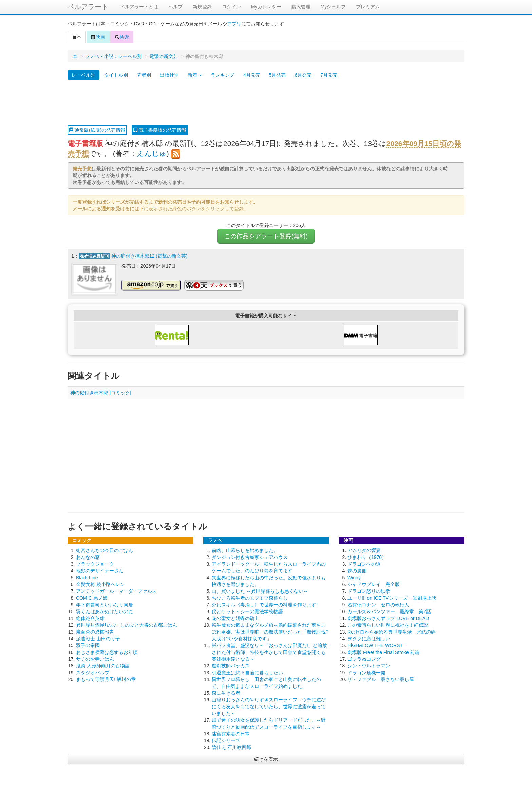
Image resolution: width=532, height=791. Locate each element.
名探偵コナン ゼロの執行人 (378, 604)
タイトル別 (116, 75)
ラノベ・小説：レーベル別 (113, 56)
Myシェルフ (333, 7)
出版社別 (169, 75)
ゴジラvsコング (364, 659)
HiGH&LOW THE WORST (375, 645)
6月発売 (303, 75)
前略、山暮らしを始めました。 (245, 550)
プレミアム (368, 7)
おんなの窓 (88, 557)
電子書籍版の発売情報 (160, 130)
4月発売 (252, 75)
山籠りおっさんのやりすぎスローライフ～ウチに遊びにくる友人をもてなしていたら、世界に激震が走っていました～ (269, 706)
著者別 (144, 75)
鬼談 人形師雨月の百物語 (103, 665)
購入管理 (301, 7)
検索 (122, 37)
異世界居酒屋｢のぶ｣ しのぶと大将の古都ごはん (127, 625)
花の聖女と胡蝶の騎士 (235, 618)
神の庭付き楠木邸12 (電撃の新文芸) (149, 256)
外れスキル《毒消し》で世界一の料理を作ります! (265, 604)
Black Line (87, 577)
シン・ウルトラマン (369, 665)
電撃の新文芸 (164, 56)
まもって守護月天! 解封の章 (106, 679)
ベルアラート (88, 7)
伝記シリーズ (226, 740)
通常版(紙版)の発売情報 (97, 130)
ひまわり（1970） (367, 557)
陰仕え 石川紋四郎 (231, 747)
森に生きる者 (226, 693)
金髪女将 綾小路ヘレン (100, 584)
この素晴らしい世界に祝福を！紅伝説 (388, 625)
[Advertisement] (266, 103)
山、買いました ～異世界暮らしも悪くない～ (260, 591)
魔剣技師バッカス (231, 665)
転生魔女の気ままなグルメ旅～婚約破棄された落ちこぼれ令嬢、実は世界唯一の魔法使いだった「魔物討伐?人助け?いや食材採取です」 (270, 632)
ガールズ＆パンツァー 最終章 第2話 (389, 611)
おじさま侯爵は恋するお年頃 (107, 652)
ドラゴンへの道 (364, 564)
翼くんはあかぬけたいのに (104, 611)
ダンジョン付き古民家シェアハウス (250, 557)
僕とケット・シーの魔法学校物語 (247, 611)
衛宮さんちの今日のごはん (104, 550)
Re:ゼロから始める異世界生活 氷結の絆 (392, 632)
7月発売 (329, 75)
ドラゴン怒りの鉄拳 (369, 591)
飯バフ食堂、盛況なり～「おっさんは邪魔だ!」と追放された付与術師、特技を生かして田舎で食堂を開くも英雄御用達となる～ (269, 652)
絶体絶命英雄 (90, 618)
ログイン (231, 7)
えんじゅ (152, 154)
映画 (98, 37)
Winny (354, 577)
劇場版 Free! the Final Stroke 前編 (383, 652)
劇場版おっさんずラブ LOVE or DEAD (388, 618)
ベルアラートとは (139, 7)
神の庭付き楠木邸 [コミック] (101, 392)
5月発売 (278, 75)
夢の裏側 (357, 570)
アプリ (234, 24)
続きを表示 (266, 759)
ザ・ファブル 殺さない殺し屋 (381, 679)
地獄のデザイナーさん (100, 570)
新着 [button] (195, 75)
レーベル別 (83, 75)
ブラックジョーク (95, 564)
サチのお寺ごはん (95, 659)
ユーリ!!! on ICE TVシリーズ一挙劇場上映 (392, 598)
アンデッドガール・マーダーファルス (116, 591)
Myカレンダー (266, 7)
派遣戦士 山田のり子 (98, 638)
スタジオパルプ (93, 672)
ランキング (223, 75)
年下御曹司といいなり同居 (104, 604)
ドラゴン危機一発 (366, 672)
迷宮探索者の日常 (231, 733)
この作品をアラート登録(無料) (266, 236)
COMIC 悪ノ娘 (92, 598)
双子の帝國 (88, 645)
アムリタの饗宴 (364, 550)
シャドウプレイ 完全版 (374, 584)
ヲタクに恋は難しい (369, 638)
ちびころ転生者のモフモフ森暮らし (250, 598)
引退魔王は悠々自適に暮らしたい (247, 672)
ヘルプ (175, 7)
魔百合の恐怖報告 (95, 632)
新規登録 (202, 7)
